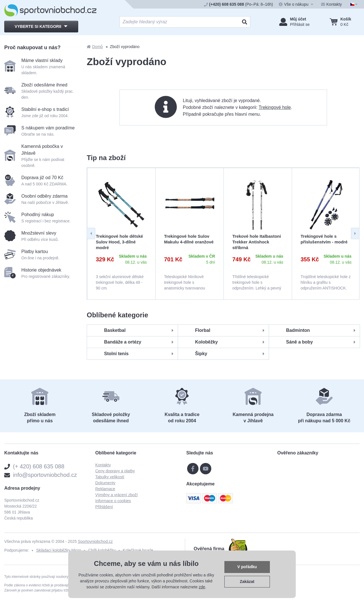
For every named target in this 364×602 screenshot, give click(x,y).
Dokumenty (105, 483)
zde (202, 587)
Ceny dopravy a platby (115, 471)
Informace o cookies (113, 501)
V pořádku (247, 567)
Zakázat (247, 582)
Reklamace (105, 489)
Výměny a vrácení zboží (116, 495)
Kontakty (103, 465)
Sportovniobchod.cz (95, 541)
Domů (95, 47)
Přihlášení (104, 507)
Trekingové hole (275, 107)
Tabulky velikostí (110, 477)
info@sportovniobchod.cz (45, 475)
